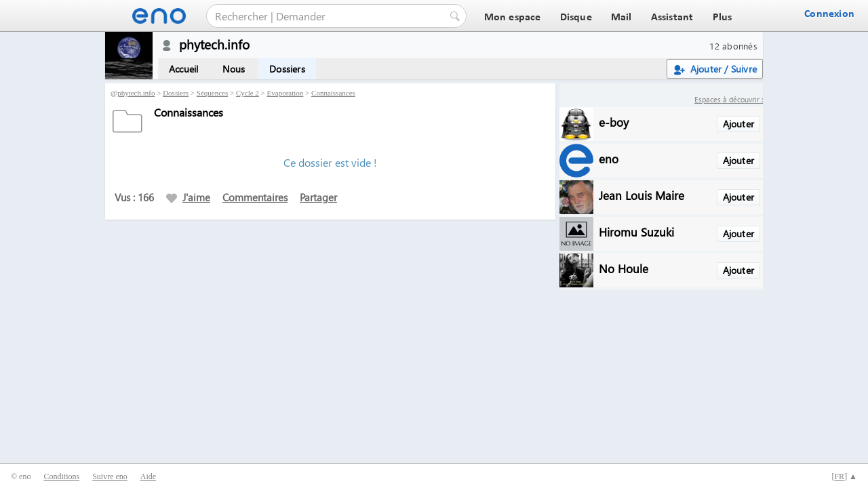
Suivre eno (110, 476)
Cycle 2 (248, 93)
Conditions (61, 476)
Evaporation (285, 93)
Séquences (212, 93)
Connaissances (333, 93)
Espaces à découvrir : (729, 99)
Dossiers (287, 69)
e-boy (614, 122)
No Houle (624, 268)
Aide (148, 476)
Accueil (183, 69)
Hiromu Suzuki (636, 231)
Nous (234, 69)
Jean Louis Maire (642, 195)
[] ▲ (844, 476)
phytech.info (136, 93)
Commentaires (255, 197)
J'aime (188, 197)
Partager (318, 197)
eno (609, 158)
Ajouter (738, 124)
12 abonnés (733, 46)
